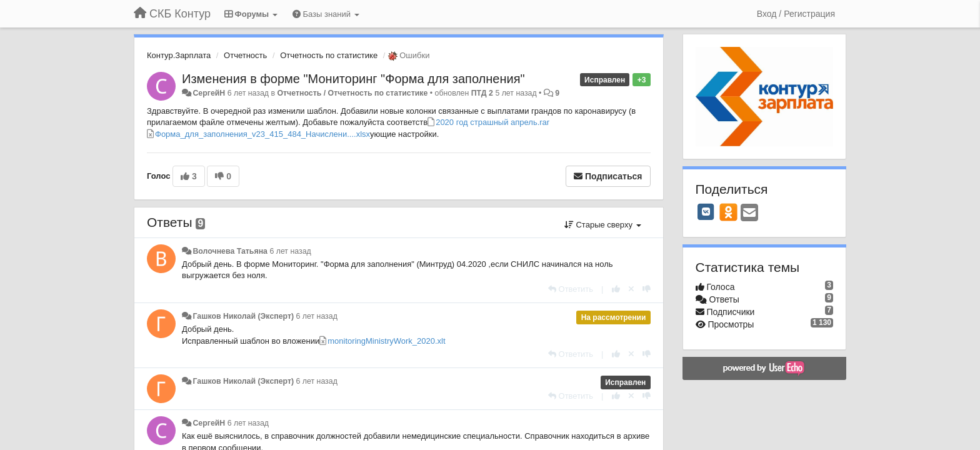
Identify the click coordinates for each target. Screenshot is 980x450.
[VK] (706, 212)
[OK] (728, 212)
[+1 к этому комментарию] (616, 289)
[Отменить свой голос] (631, 289)
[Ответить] (571, 289)
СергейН (209, 93)
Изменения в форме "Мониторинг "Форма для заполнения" (353, 79)
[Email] (749, 213)
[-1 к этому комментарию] (647, 289)
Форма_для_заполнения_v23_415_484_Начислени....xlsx (262, 134)
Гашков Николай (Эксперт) (243, 316)
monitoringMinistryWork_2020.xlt (386, 341)
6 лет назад (290, 251)
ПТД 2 (482, 93)
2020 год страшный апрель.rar (492, 122)
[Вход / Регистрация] (796, 14)
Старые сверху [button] (603, 225)
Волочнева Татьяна (230, 251)
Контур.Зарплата (179, 55)
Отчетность (245, 55)
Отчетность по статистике (329, 55)
